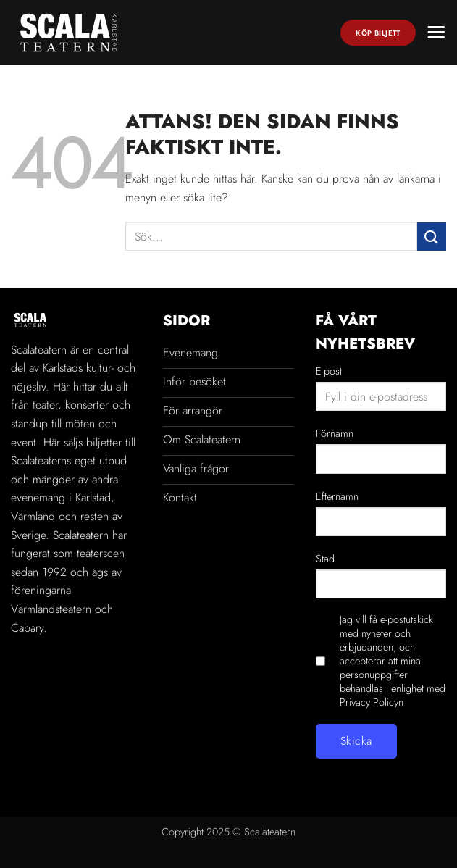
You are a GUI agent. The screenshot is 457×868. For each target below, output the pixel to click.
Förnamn (335, 433)
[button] (436, 33)
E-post (329, 371)
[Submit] (432, 237)
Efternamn (337, 496)
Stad (325, 559)
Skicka (356, 741)
